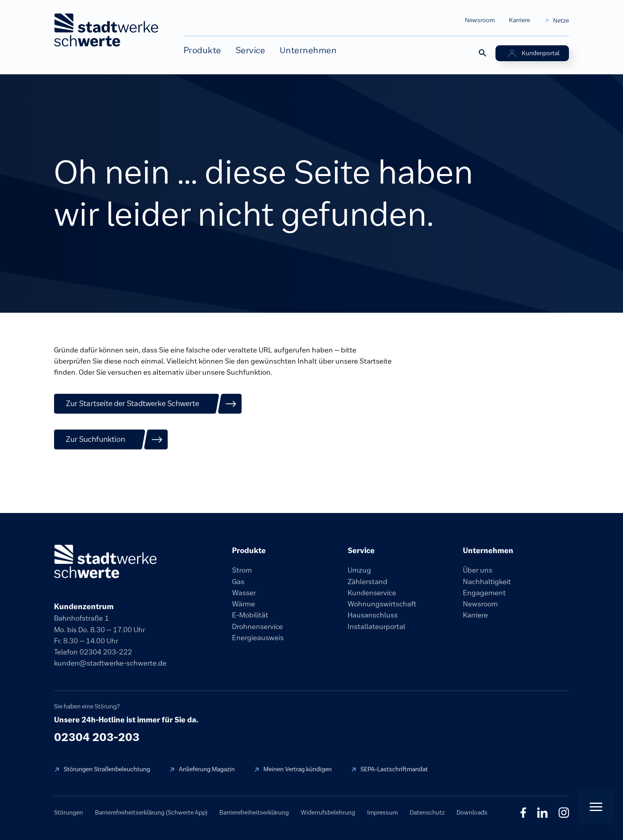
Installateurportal (376, 627)
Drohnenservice (257, 627)
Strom (242, 570)
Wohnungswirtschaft (382, 604)
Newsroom (480, 20)
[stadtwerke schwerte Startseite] (106, 30)
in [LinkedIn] (542, 813)
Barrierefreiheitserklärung (254, 812)
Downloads (472, 812)
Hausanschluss (373, 615)
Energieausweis (258, 638)
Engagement (484, 593)
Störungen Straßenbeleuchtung (107, 769)
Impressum (382, 812)
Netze (561, 20)
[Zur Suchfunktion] (111, 439)
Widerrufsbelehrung (328, 812)
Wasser (244, 593)
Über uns (478, 570)
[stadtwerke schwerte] (105, 561)
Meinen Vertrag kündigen (298, 769)
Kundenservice (372, 593)
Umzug (359, 570)
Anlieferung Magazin (207, 769)
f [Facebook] (523, 813)
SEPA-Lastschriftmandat (394, 769)
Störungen (69, 812)
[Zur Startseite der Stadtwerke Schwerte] (148, 404)
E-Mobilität (250, 615)
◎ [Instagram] (564, 813)
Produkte (202, 50)
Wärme (244, 604)
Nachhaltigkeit (487, 582)
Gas (238, 582)
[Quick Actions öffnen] (596, 807)
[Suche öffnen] (482, 52)
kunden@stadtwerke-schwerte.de (110, 663)
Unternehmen (308, 50)
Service (251, 50)
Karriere (519, 20)
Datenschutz (427, 812)
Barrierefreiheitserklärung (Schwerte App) (151, 812)
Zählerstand (368, 582)
